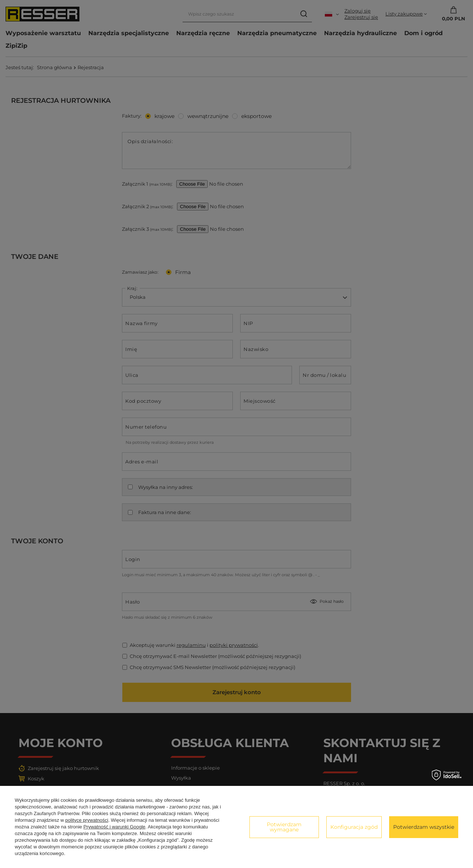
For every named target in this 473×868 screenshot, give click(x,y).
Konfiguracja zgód (354, 827)
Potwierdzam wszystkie (424, 827)
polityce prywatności (87, 820)
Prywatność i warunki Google (115, 827)
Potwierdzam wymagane (284, 827)
